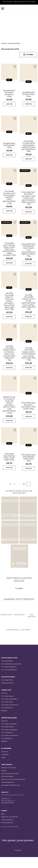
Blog (3, 825)
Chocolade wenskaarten (10, 716)
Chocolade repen (7, 713)
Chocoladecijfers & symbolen (11, 675)
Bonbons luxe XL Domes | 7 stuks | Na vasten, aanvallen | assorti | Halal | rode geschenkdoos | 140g (9, 413)
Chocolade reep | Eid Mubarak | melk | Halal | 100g (28, 468)
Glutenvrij (4, 762)
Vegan (3, 768)
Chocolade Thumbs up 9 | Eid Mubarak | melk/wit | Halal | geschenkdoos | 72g (9, 200)
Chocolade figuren (8, 707)
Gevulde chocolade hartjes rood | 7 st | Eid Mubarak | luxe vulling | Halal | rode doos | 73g (28, 361)
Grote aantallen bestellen (10, 784)
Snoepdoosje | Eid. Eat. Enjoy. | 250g (28, 95)
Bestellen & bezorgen (9, 779)
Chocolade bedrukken (9, 735)
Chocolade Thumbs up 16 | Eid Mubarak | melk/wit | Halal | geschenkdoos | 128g (28, 148)
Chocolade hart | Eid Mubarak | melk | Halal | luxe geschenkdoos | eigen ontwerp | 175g (28, 255)
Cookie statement (7, 831)
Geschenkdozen (7, 719)
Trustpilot (19, 599)
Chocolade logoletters (9, 678)
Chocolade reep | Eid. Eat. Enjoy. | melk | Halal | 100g (9, 466)
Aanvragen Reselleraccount (11, 796)
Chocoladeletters (7, 672)
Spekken (4, 721)
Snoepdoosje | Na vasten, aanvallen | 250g (9, 93)
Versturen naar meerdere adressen (13, 790)
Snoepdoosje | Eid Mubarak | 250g (9, 146)
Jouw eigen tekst (7, 691)
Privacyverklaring (7, 834)
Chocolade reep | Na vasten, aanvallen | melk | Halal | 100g (28, 414)
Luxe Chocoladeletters (9, 681)
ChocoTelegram (7, 749)
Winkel (4, 43)
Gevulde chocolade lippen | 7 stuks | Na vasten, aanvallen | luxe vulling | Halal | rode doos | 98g (9, 306)
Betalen (4, 781)
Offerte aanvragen (7, 787)
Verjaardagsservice (8, 793)
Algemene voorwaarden (10, 828)
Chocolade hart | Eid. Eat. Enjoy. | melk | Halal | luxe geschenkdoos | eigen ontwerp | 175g (9, 253)
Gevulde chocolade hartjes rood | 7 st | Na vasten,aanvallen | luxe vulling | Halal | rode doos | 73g (28, 308)
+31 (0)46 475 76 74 (8, 813)
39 (24, 495)
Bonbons (4, 704)
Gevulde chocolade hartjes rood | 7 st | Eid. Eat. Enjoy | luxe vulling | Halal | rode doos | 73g (9, 360)
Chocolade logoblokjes (9, 710)
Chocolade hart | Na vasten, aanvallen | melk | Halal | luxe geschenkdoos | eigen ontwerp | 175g (28, 201)
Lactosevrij (5, 765)
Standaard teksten (8, 694)
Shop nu (9, 105)
